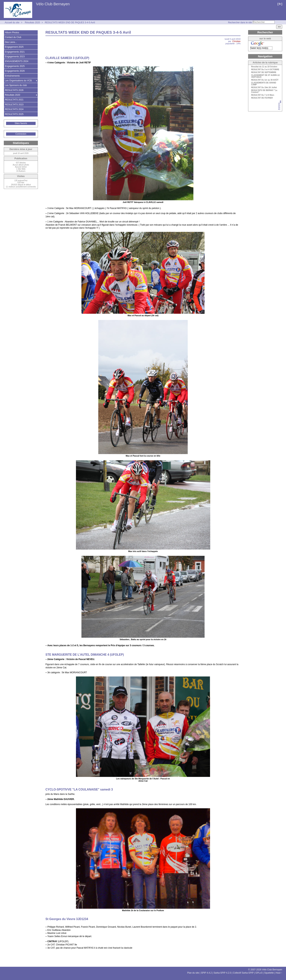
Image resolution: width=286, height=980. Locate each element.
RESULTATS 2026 (14, 90)
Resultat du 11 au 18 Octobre (264, 67)
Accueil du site (12, 23)
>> (279, 27)
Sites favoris (21, 123)
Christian (236, 41)
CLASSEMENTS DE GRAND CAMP (264, 84)
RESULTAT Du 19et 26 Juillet (264, 88)
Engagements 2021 (15, 52)
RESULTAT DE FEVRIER (262, 98)
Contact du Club (13, 37)
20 (279, 105)
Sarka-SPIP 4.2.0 (222, 973)
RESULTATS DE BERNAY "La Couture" (264, 91)
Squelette (269, 973)
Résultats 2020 (32, 23)
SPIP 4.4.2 (206, 973)
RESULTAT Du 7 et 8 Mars (263, 95)
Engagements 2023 (15, 57)
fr (280, 4)
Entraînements (12, 76)
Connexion (21, 134)
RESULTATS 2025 (14, 114)
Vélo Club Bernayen (53, 4)
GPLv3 (259, 973)
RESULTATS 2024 (14, 109)
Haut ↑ (279, 973)
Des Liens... (11, 42)
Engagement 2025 (14, 47)
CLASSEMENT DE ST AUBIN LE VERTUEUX (265, 76)
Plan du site (193, 973)
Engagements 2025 (15, 66)
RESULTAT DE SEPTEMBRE (264, 72)
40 (279, 109)
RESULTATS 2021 (14, 100)
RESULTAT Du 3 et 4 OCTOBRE (265, 70)
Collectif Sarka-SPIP (243, 973)
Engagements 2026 (15, 71)
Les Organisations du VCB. (19, 81)
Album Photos (12, 33)
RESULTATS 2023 (14, 105)
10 (279, 104)
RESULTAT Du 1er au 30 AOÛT (265, 80)
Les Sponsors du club (16, 85)
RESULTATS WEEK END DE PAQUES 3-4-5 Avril (70, 23)
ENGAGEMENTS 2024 (17, 61)
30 (279, 107)
